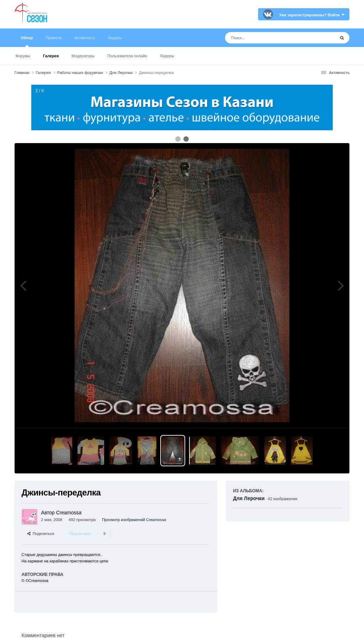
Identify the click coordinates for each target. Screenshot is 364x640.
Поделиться (41, 534)
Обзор (27, 41)
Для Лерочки (249, 498)
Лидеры (167, 56)
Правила (53, 38)
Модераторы (83, 56)
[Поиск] (267, 38)
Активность (85, 38)
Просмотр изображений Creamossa (134, 520)
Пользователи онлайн (127, 56)
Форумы (23, 56)
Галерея (51, 56)
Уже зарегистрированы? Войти (312, 15)
